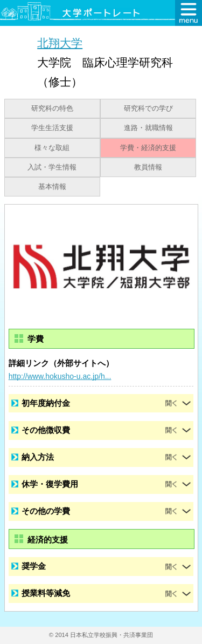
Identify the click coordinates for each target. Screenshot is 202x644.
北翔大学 (60, 43)
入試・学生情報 (52, 167)
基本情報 (52, 187)
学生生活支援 (52, 128)
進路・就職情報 (148, 128)
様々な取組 (52, 148)
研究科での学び (148, 109)
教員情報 (148, 167)
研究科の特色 (52, 109)
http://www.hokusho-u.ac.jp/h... (60, 376)
